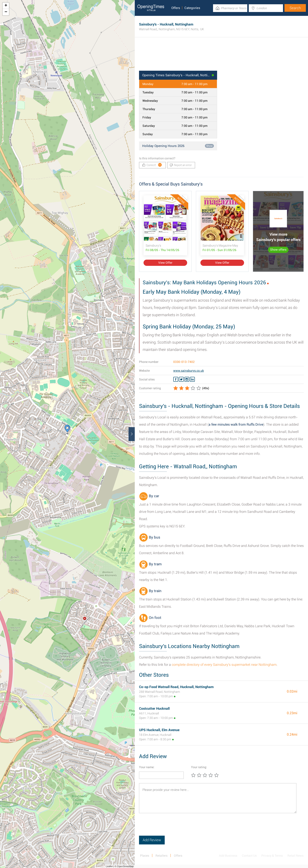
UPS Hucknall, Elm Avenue (159, 730)
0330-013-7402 (184, 362)
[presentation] (172, 827)
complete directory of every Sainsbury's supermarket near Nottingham (224, 665)
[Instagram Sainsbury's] (187, 379)
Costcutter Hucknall (154, 709)
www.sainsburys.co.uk (189, 371)
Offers (176, 8)
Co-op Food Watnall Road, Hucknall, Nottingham (176, 687)
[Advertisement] (221, 57)
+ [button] (6, 6)
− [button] (6, 12)
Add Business (228, 856)
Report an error (181, 165)
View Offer (165, 263)
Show (209, 146)
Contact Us (249, 856)
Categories (192, 8)
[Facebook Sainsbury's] (176, 379)
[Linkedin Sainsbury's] (192, 379)
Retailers (161, 856)
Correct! (152, 165)
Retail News (295, 856)
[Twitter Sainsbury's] (181, 379)
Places (145, 856)
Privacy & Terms (272, 856)
